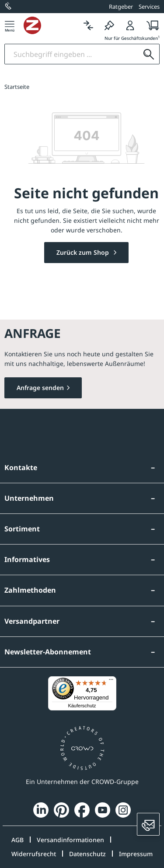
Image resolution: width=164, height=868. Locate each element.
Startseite (17, 87)
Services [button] (149, 7)
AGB (17, 840)
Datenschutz (87, 854)
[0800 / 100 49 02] (9, 7)
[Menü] (10, 25)
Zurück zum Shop (84, 252)
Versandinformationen (70, 840)
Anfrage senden (40, 388)
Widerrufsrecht (34, 854)
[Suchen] (149, 54)
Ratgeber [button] (121, 7)
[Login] (130, 25)
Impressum (136, 854)
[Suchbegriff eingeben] (72, 54)
